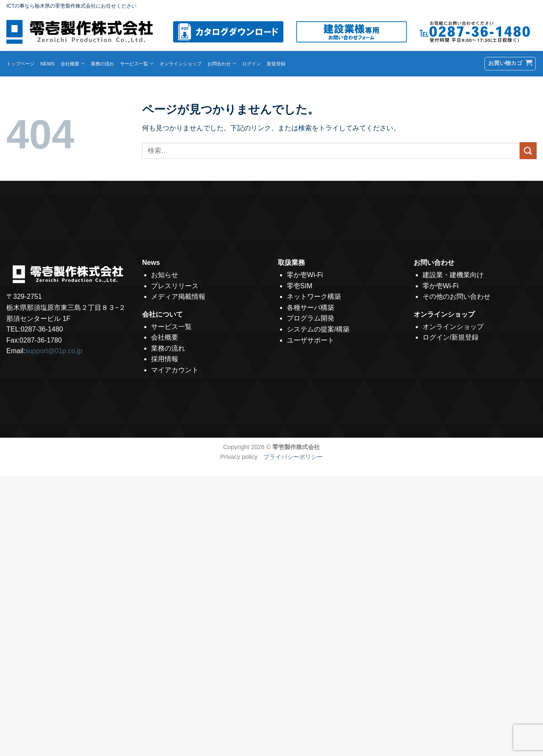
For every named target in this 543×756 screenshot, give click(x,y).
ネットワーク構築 (314, 296)
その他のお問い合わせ (456, 296)
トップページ (20, 64)
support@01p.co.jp (54, 351)
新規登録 (276, 64)
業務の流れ (102, 64)
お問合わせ (222, 63)
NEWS (48, 64)
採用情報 (165, 359)
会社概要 (73, 63)
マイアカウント (175, 370)
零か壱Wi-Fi (305, 275)
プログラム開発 (311, 318)
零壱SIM (299, 286)
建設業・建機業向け (453, 275)
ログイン (252, 64)
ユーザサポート (311, 340)
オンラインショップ (181, 64)
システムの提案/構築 (318, 329)
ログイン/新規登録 (451, 337)
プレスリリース (175, 286)
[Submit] (528, 150)
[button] (510, 64)
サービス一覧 (137, 63)
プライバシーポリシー (290, 457)
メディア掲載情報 (178, 296)
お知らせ (165, 275)
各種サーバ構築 (311, 308)
